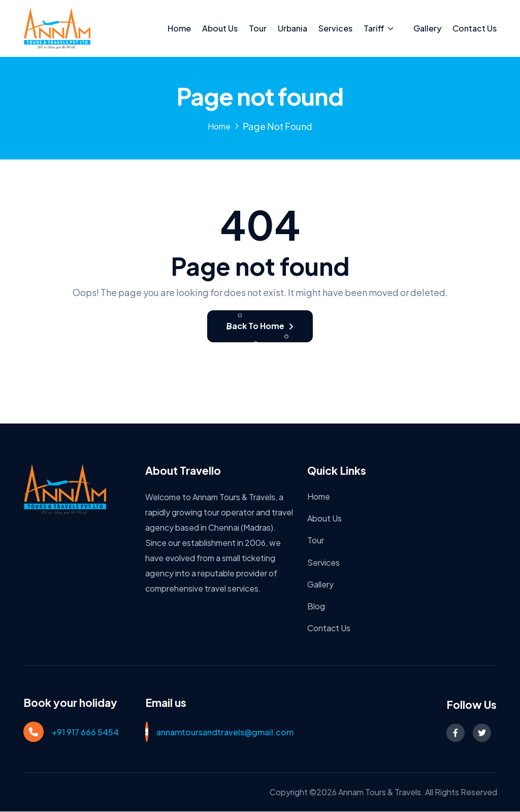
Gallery (427, 28)
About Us (220, 28)
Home (179, 28)
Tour (258, 28)
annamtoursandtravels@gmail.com (225, 733)
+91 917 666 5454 (85, 733)
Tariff (374, 28)
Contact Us (475, 28)
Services (335, 28)
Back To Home (260, 327)
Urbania (292, 28)
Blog (316, 607)
